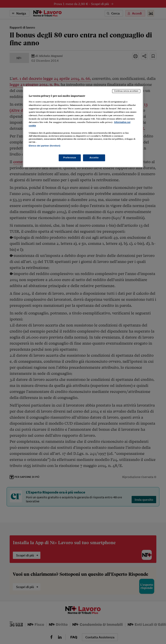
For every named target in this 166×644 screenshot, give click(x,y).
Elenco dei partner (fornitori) (45, 146)
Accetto (94, 158)
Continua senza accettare (126, 91)
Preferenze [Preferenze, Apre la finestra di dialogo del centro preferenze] (70, 158)
